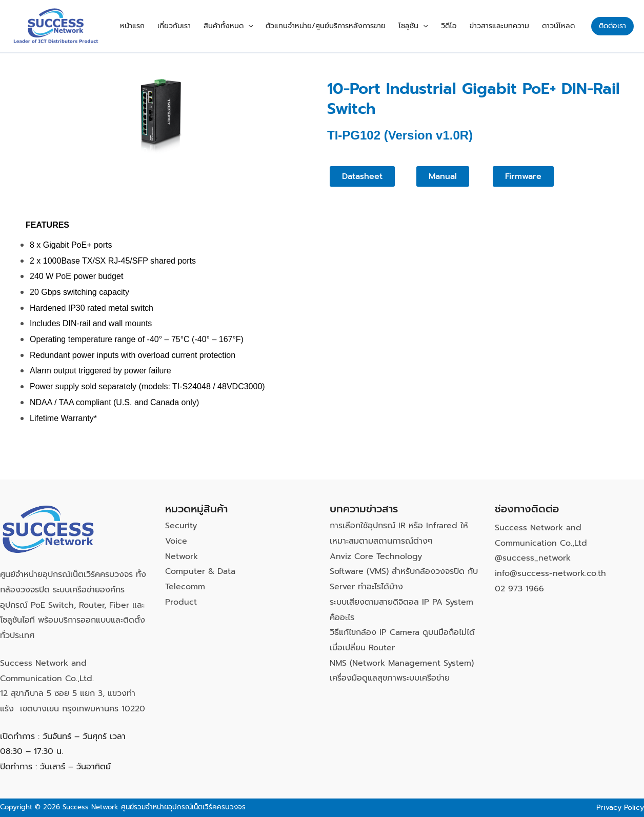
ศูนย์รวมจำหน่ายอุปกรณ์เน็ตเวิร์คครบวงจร (183, 807)
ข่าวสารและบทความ (503, 26)
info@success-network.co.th (550, 573)
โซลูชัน (422, 26)
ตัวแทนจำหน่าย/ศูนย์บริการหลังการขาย (337, 26)
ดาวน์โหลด (559, 26)
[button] (262, 26)
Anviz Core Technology (376, 556)
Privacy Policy (620, 808)
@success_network (533, 558)
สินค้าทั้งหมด (242, 26)
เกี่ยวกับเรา (190, 26)
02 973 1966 (519, 589)
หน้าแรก (151, 26)
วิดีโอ (455, 26)
